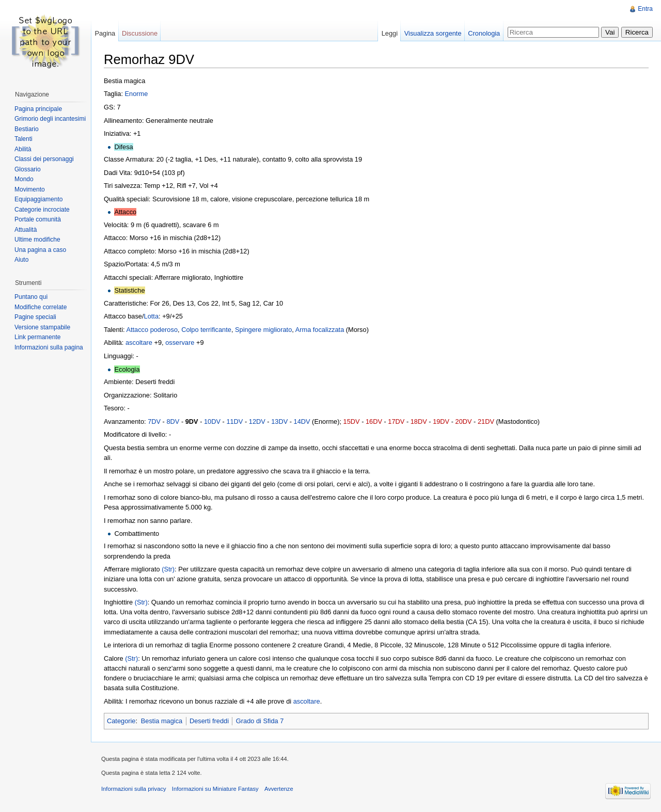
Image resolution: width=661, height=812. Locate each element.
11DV (234, 421)
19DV (441, 421)
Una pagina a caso (40, 250)
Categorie (121, 721)
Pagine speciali (35, 317)
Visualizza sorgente (433, 33)
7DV (154, 421)
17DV (396, 421)
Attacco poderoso (152, 330)
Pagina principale (38, 109)
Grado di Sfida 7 (260, 721)
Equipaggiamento (38, 199)
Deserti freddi (209, 721)
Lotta (151, 316)
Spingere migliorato (263, 330)
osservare (180, 343)
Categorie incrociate (42, 210)
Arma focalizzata (320, 330)
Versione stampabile (42, 327)
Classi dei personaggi (44, 159)
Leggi (390, 33)
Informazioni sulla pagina (49, 347)
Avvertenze (279, 789)
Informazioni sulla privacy (134, 789)
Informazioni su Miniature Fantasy (215, 789)
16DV (374, 421)
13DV (279, 421)
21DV (486, 421)
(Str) (168, 569)
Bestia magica (162, 721)
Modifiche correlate (41, 307)
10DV (212, 421)
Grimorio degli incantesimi (50, 119)
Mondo (24, 179)
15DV (352, 421)
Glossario (28, 169)
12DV (257, 421)
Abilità (23, 149)
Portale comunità (38, 219)
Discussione (140, 33)
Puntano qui (31, 297)
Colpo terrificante (206, 330)
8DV (173, 421)
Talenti (23, 139)
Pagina (105, 33)
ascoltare (139, 343)
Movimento (30, 189)
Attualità (26, 230)
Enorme (137, 94)
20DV (464, 421)
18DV (419, 421)
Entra (645, 9)
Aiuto (21, 260)
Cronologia (484, 33)
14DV (302, 421)
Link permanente (37, 337)
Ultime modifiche (37, 240)
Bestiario (27, 129)
